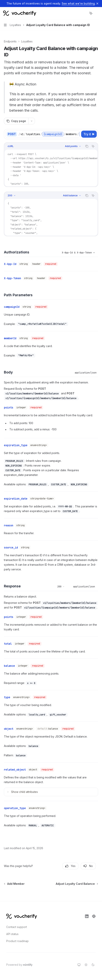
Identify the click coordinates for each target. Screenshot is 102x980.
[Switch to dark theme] (93, 965)
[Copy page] (16, 121)
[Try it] (89, 134)
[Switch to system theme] (79, 965)
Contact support (17, 927)
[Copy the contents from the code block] (87, 146)
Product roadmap (17, 941)
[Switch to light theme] (86, 965)
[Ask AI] (93, 146)
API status (12, 934)
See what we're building (78, 3)
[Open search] (84, 13)
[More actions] (97, 13)
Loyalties (27, 41)
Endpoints (10, 41)
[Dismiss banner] (97, 4)
